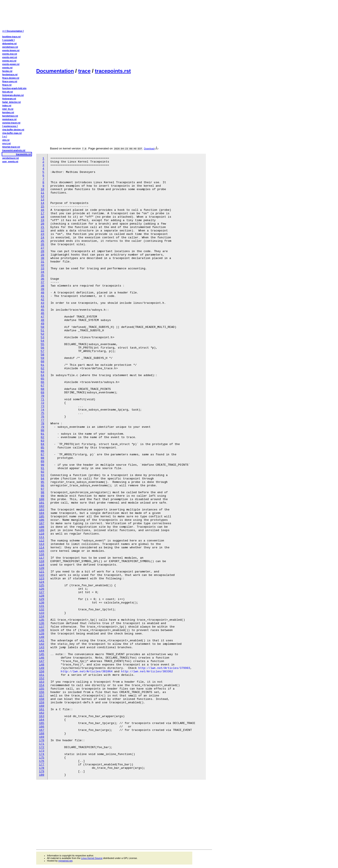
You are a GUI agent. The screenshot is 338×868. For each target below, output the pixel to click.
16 (42, 210)
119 (42, 565)
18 (42, 217)
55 (42, 344)
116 (42, 554)
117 (42, 558)
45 (42, 310)
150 (42, 672)
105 (42, 517)
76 (42, 417)
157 (42, 696)
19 (42, 220)
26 (42, 244)
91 (42, 468)
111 (42, 537)
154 (42, 685)
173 (42, 751)
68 (42, 389)
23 (42, 234)
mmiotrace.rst (9, 119)
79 (42, 427)
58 (42, 355)
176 (42, 761)
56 (42, 348)
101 (42, 503)
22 (42, 231)
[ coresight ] (9, 40)
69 (42, 393)
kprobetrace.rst (10, 116)
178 (42, 768)
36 (42, 279)
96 (42, 486)
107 (42, 523)
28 (42, 251)
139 (42, 634)
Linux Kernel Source (92, 858)
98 (42, 492)
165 (42, 723)
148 (42, 665)
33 (42, 269)
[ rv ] (5, 137)
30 (42, 258)
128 (42, 596)
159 (42, 703)
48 (42, 320)
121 (42, 572)
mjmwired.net (65, 861)
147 (42, 661)
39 (42, 289)
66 (42, 382)
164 (42, 720)
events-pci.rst (9, 61)
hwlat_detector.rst (12, 102)
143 (42, 647)
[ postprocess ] (10, 126)
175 (42, 758)
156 (42, 692)
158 (42, 699)
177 (42, 765)
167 (42, 730)
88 (42, 458)
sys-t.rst (7, 143)
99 (42, 496)
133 (42, 613)
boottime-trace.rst (12, 37)
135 (42, 620)
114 (42, 548)
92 (42, 472)
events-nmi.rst (10, 57)
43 (42, 303)
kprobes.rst (8, 112)
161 (42, 709)
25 (42, 241)
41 (42, 296)
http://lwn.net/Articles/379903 (164, 668)
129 (42, 599)
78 (42, 424)
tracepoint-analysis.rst (14, 150)
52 (42, 334)
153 (42, 682)
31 (42, 262)
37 (42, 282)
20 (42, 224)
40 (42, 293)
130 (42, 603)
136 (42, 623)
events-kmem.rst (11, 50)
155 (42, 689)
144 (42, 651)
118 (42, 561)
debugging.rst (10, 44)
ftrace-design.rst (11, 78)
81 (42, 434)
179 (42, 771)
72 (42, 403)
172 (42, 747)
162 (42, 713)
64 (42, 375)
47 (42, 317)
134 (42, 616)
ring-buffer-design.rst (13, 130)
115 (42, 551)
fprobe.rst (7, 71)
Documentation (55, 71)
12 (42, 196)
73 (42, 406)
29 (42, 255)
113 (42, 544)
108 (42, 527)
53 (42, 337)
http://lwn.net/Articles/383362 (147, 672)
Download (151, 149)
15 (42, 207)
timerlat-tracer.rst (11, 147)
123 (42, 579)
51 (42, 331)
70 (42, 396)
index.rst (7, 106)
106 (42, 520)
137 (42, 627)
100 (42, 499)
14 (42, 203)
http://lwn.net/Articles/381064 (87, 672)
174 (42, 754)
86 (42, 451)
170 (42, 740)
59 (42, 358)
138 (42, 630)
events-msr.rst (10, 54)
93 (42, 475)
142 (42, 644)
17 (42, 213)
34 (42, 272)
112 (42, 541)
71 (42, 399)
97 (42, 489)
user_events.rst (10, 162)
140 (42, 637)
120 (42, 568)
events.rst (7, 68)
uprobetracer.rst (11, 158)
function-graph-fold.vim (14, 88)
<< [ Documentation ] (13, 31)
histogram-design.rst (13, 95)
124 (42, 582)
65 (42, 379)
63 (42, 372)
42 (42, 300)
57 (42, 351)
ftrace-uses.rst (10, 81)
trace (84, 71)
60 (42, 362)
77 (42, 420)
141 (42, 641)
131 (42, 606)
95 (42, 482)
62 (42, 368)
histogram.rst (9, 99)
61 (42, 365)
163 (42, 716)
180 (42, 775)
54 (42, 341)
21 (42, 227)
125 (42, 585)
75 (42, 413)
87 (42, 455)
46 (42, 313)
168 (42, 734)
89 (42, 461)
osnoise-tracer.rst (11, 123)
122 (42, 575)
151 (42, 675)
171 (42, 744)
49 (42, 324)
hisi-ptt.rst (8, 92)
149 (42, 668)
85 (42, 448)
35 (42, 275)
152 (42, 678)
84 (42, 444)
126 (42, 589)
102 (42, 506)
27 (42, 248)
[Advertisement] (124, 34)
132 (42, 610)
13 (42, 200)
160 (42, 706)
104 (42, 513)
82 (42, 437)
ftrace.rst (7, 85)
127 (42, 592)
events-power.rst (11, 64)
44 (42, 306)
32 (42, 265)
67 (42, 386)
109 (42, 530)
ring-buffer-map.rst (12, 133)
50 (42, 327)
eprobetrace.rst (10, 47)
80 (42, 430)
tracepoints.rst (113, 71)
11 (42, 193)
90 (42, 465)
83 (42, 441)
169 (42, 737)
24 (42, 238)
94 (42, 479)
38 (42, 286)
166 (42, 727)
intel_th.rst (8, 109)
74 (42, 410)
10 (42, 189)
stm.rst (6, 140)
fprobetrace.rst (10, 75)
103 (42, 510)
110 (42, 534)
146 (42, 658)
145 (42, 654)
